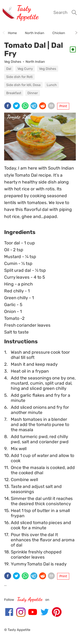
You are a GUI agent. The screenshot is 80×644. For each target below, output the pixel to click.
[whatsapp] (26, 106)
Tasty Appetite (28, 12)
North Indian (35, 62)
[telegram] (35, 106)
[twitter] (17, 106)
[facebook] (9, 106)
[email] (52, 106)
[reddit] (43, 106)
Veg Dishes (13, 62)
